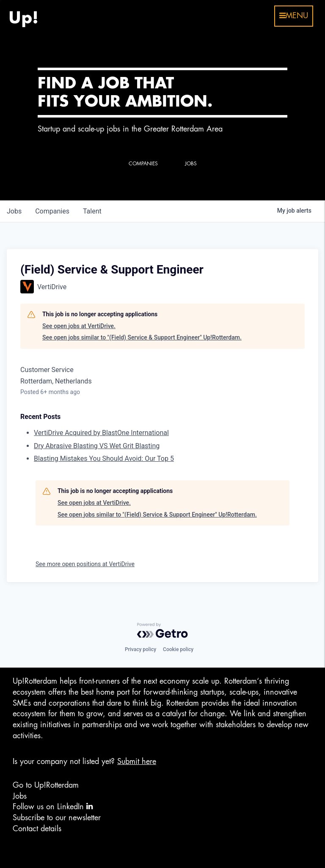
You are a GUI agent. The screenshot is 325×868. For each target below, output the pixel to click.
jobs (14, 211)
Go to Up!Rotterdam (46, 785)
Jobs (20, 796)
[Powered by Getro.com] (162, 630)
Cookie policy (178, 649)
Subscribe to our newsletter (57, 818)
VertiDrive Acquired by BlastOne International (101, 433)
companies (52, 211)
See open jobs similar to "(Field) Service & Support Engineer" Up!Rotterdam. (142, 337)
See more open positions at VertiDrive (85, 564)
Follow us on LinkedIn (53, 806)
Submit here (137, 761)
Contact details (37, 829)
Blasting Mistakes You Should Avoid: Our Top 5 (104, 459)
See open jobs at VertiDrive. (79, 326)
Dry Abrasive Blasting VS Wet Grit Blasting (97, 446)
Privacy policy (140, 649)
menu (294, 16)
